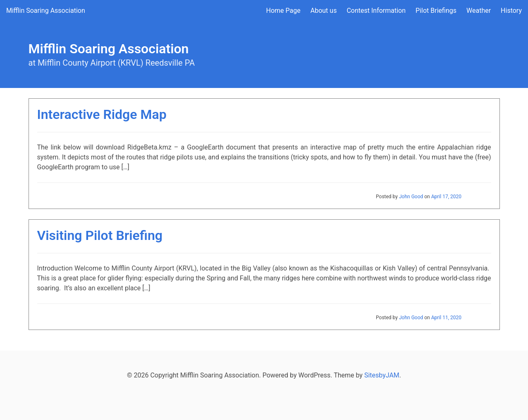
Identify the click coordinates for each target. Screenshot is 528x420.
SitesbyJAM (382, 375)
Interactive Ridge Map (102, 114)
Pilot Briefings (436, 11)
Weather (479, 11)
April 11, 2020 (446, 318)
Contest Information (376, 11)
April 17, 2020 (446, 197)
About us (324, 11)
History (511, 11)
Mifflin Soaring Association (46, 11)
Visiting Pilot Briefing (100, 235)
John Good (411, 197)
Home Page (283, 11)
